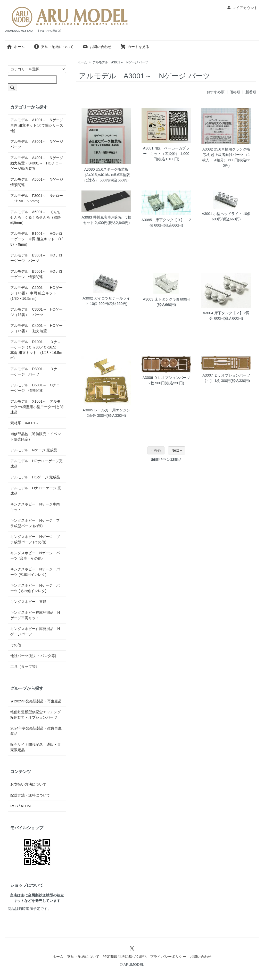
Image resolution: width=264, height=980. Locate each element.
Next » (177, 450)
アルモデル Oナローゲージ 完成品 (36, 491)
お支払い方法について (28, 784)
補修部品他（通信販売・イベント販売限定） (36, 437)
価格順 (235, 92)
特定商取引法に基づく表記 (125, 957)
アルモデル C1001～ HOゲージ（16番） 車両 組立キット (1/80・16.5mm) (36, 293)
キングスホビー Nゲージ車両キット (35, 507)
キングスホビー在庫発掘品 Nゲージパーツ (35, 631)
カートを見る (135, 47)
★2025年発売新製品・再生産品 (36, 701)
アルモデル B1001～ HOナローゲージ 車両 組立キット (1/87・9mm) (36, 239)
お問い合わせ (97, 47)
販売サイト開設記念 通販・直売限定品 (36, 747)
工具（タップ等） (25, 667)
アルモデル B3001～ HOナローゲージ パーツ (36, 258)
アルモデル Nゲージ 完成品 (34, 450)
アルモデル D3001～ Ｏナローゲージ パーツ (35, 372)
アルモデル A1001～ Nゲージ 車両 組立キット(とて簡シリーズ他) (37, 125)
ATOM (26, 806)
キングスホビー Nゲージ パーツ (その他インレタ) (35, 588)
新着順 (251, 92)
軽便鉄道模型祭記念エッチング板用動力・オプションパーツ (36, 715)
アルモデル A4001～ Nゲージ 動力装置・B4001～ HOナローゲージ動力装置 (37, 163)
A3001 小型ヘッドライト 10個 (226, 214)
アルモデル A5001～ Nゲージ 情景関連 (37, 182)
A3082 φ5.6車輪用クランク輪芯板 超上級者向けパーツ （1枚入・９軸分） (226, 155)
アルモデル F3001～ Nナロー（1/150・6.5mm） (37, 198)
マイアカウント (242, 8)
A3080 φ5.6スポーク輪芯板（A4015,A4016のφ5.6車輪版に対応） (106, 175)
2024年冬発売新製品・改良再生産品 (36, 731)
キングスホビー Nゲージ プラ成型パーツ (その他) (35, 539)
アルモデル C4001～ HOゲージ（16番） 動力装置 (36, 328)
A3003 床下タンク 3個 (161, 299)
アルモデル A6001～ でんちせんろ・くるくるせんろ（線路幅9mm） (36, 217)
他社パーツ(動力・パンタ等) (33, 656)
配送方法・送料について (30, 795)
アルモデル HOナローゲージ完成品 (36, 464)
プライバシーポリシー (168, 957)
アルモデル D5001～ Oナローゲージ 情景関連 (35, 388)
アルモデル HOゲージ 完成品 (35, 477)
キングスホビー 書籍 (28, 602)
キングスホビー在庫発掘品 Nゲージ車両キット (35, 615)
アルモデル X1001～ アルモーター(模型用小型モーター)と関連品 (37, 407)
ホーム (16, 47)
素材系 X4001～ (26, 423)
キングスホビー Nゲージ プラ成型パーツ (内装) (35, 523)
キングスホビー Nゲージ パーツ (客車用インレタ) (35, 572)
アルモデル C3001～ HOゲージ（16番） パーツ (36, 312)
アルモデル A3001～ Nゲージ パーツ (120, 62)
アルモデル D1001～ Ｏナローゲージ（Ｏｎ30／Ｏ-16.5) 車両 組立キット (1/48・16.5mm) (36, 350)
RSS (14, 806)
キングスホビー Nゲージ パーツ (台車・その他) (35, 556)
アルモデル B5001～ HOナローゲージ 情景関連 (36, 274)
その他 (16, 645)
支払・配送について (53, 47)
